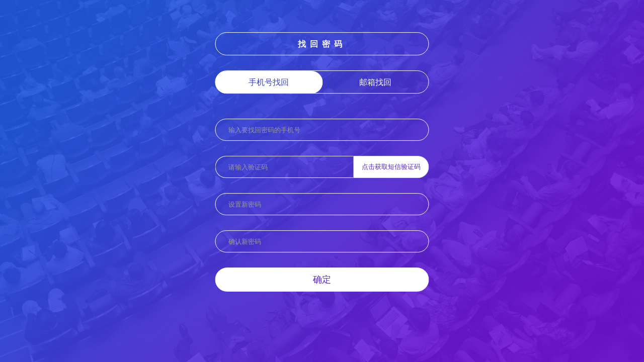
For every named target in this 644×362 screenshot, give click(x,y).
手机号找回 (269, 82)
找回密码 (322, 44)
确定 (322, 279)
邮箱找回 (375, 82)
